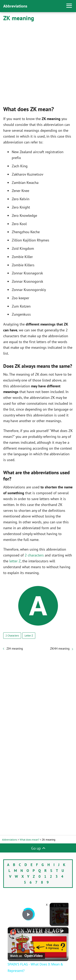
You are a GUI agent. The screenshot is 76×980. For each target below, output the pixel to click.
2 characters (34, 555)
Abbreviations (15, 6)
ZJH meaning (15, 649)
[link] (13, 932)
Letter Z (29, 636)
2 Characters (12, 636)
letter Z (15, 561)
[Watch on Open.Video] (26, 956)
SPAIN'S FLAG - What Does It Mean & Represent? (38, 932)
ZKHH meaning (60, 649)
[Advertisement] (38, 63)
